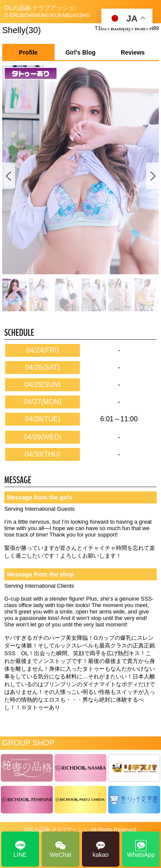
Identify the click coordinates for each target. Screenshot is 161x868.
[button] (152, 176)
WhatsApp (141, 849)
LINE (20, 849)
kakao (101, 849)
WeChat (60, 849)
